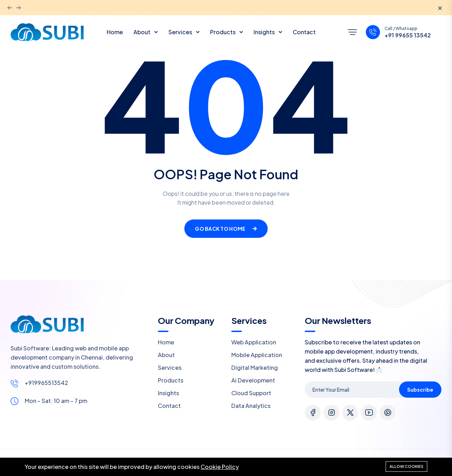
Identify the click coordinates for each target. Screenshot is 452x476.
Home (115, 32)
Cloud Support (251, 393)
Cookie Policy (220, 467)
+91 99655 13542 (408, 35)
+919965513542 (46, 383)
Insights (265, 32)
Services (181, 32)
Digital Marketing (255, 367)
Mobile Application (257, 355)
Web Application (254, 342)
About (142, 32)
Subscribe (420, 390)
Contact (304, 32)
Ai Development (253, 380)
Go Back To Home (226, 229)
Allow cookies (406, 466)
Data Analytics (251, 406)
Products (223, 32)
